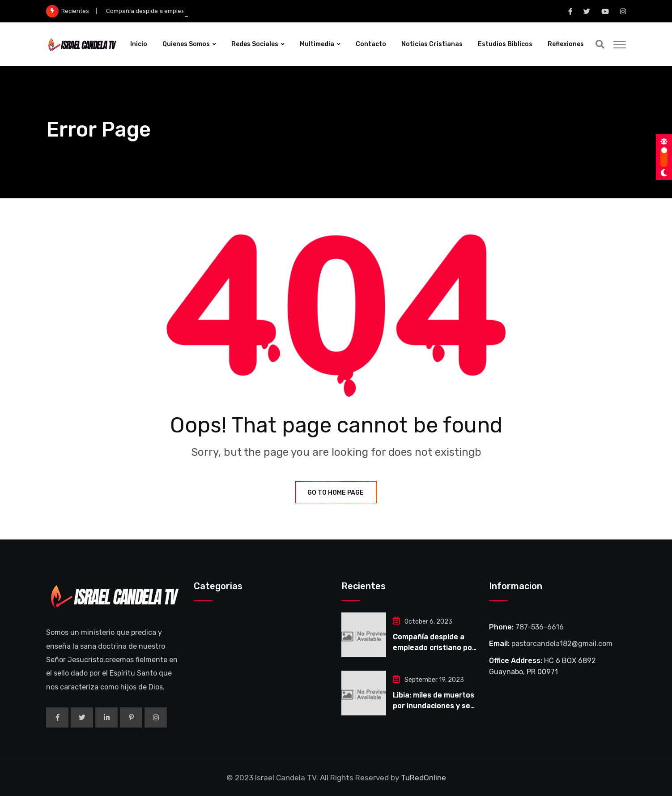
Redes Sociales (255, 44)
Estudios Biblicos (505, 44)
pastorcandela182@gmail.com (562, 644)
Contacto (371, 44)
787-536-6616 (540, 627)
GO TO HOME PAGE (336, 493)
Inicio (139, 44)
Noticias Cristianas (432, 44)
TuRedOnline (423, 778)
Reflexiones (566, 44)
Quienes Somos (186, 44)
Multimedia (317, 44)
